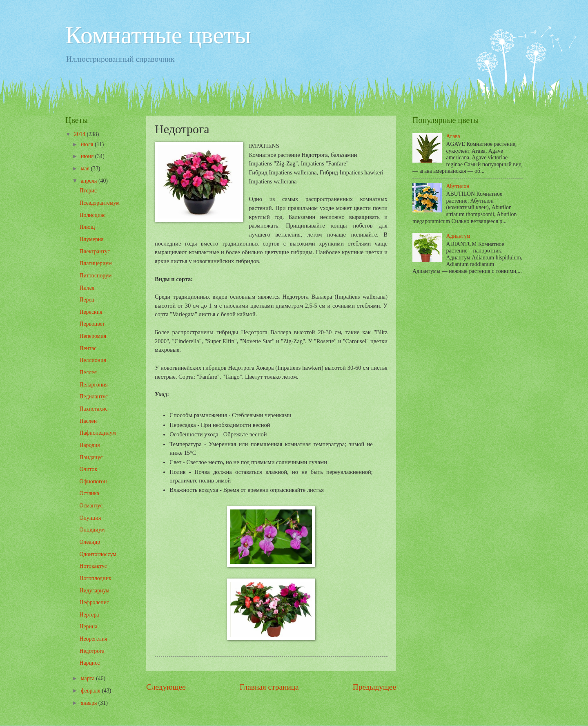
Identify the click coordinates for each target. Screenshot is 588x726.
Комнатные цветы (158, 35)
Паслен (88, 421)
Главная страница (269, 687)
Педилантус (94, 397)
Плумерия (91, 239)
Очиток (88, 469)
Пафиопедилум (97, 433)
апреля (90, 181)
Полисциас (92, 215)
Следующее (166, 687)
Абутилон (458, 186)
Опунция (90, 518)
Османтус (91, 506)
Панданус (91, 457)
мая (86, 169)
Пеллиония (92, 360)
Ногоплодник (95, 578)
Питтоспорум (95, 276)
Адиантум (458, 236)
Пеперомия (93, 336)
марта (88, 678)
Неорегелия (93, 639)
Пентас (88, 348)
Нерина (88, 627)
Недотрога (92, 651)
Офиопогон (93, 481)
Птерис (88, 191)
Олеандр (90, 542)
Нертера (89, 615)
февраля (91, 691)
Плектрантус (95, 251)
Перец (87, 300)
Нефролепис (94, 602)
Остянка (89, 493)
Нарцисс (89, 663)
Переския (91, 312)
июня (88, 156)
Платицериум (95, 263)
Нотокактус (93, 566)
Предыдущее (374, 687)
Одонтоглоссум (98, 554)
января (90, 703)
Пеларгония (93, 385)
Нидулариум (94, 591)
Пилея (87, 288)
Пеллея (88, 372)
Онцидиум (92, 530)
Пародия (89, 445)
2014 (80, 134)
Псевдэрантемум (99, 203)
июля (88, 144)
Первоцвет (92, 324)
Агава (453, 136)
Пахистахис (93, 409)
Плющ (87, 227)
